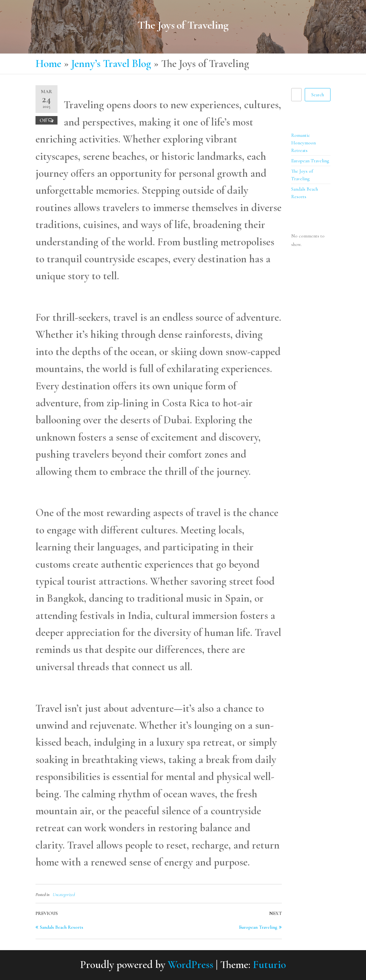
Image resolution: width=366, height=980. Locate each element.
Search (298, 83)
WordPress (191, 965)
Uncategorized (64, 895)
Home (48, 64)
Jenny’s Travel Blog (111, 64)
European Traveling (310, 161)
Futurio (269, 965)
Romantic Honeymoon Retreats (303, 143)
